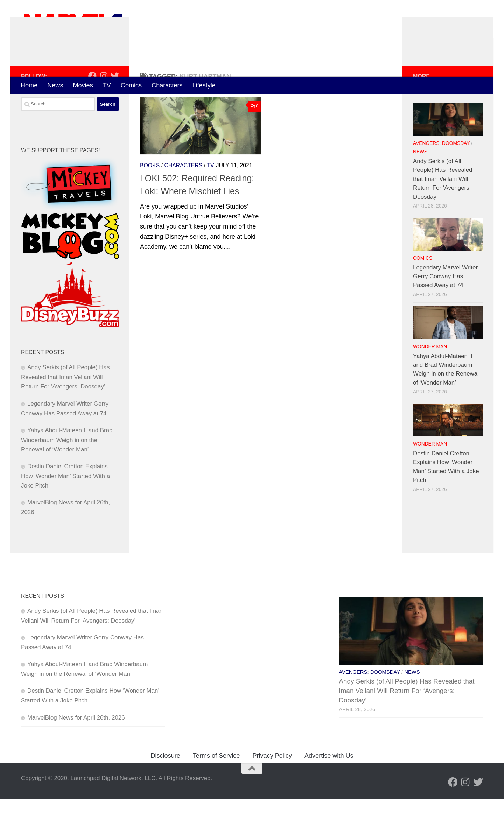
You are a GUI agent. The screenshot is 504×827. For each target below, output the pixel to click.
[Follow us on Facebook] (92, 104)
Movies (83, 85)
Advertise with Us (329, 784)
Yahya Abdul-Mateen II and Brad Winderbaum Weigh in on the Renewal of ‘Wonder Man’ (67, 468)
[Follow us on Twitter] (115, 104)
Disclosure (165, 784)
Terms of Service (216, 784)
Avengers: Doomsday (441, 172)
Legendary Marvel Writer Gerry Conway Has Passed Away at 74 (445, 305)
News (55, 85)
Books (150, 194)
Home (29, 85)
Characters (167, 85)
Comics (131, 85)
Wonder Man (430, 375)
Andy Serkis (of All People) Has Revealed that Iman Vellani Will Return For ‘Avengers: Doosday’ (65, 406)
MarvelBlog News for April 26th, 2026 (76, 746)
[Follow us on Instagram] (104, 104)
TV (107, 85)
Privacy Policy (272, 784)
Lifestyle (204, 85)
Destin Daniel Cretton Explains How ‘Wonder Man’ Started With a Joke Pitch (65, 504)
